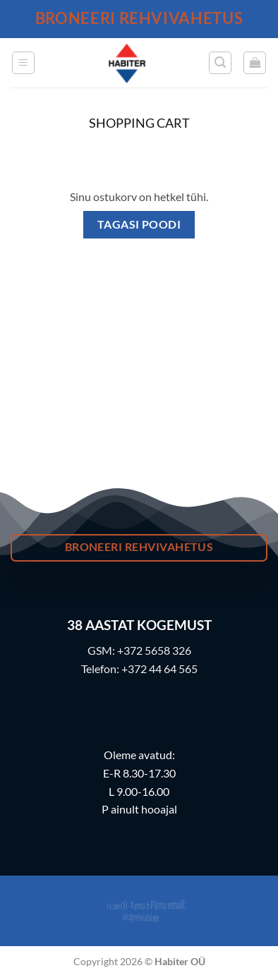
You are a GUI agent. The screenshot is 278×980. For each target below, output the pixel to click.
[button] (23, 63)
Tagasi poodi (139, 224)
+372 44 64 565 (159, 669)
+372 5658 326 (154, 650)
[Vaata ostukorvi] (255, 63)
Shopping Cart (139, 123)
